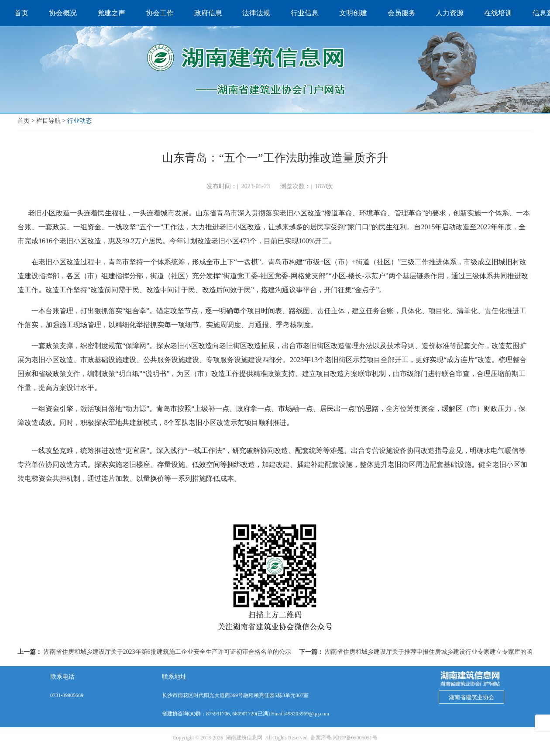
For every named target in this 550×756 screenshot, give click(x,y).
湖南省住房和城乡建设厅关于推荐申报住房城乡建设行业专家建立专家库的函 (429, 652)
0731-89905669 (67, 695)
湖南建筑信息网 (244, 738)
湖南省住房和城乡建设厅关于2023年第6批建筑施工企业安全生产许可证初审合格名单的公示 (167, 652)
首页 (24, 121)
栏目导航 (48, 121)
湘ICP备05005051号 (355, 738)
